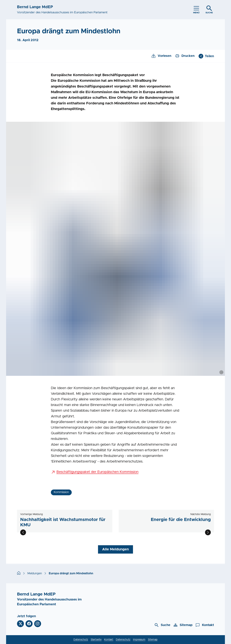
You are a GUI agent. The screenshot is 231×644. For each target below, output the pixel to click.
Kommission (61, 492)
